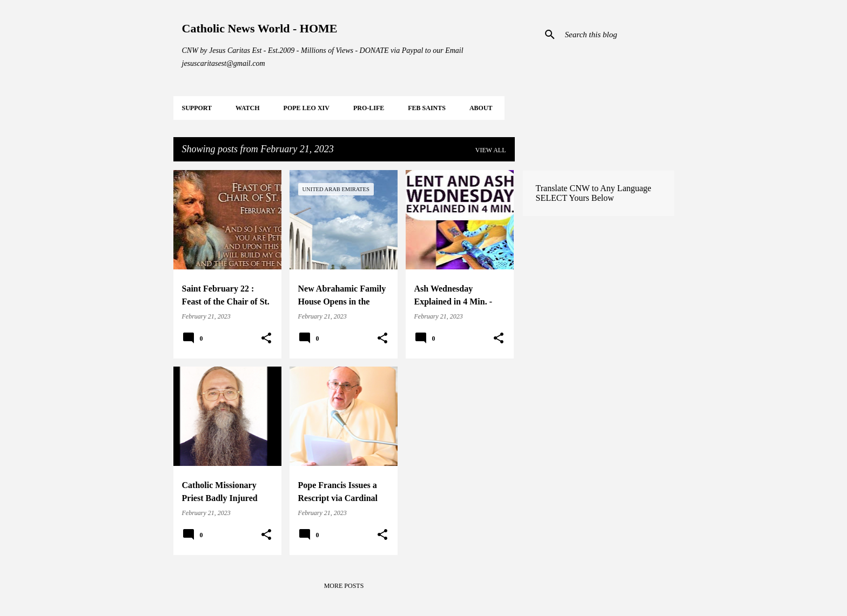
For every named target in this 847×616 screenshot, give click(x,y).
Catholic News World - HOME (260, 28)
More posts (344, 586)
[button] (266, 339)
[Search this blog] (617, 35)
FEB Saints (427, 108)
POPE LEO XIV (307, 108)
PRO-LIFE (369, 108)
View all (491, 150)
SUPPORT (197, 108)
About (481, 108)
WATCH (247, 108)
